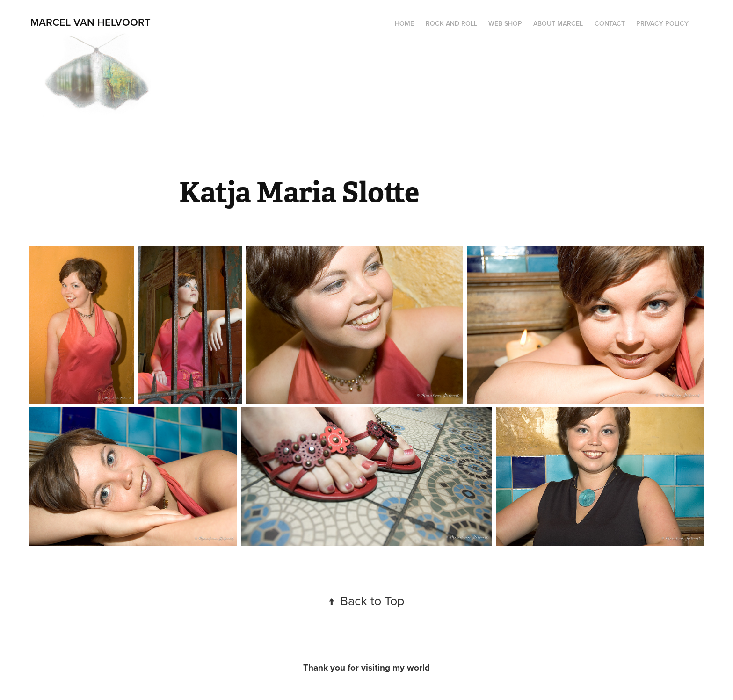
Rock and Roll (451, 23)
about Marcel (558, 23)
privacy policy (662, 23)
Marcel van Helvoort (91, 22)
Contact (610, 23)
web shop (505, 23)
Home (404, 23)
